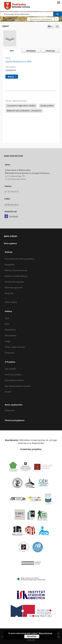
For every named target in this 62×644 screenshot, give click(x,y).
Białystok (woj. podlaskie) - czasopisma (24, 111)
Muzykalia (9, 293)
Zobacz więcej (11, 302)
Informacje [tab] (31, 51)
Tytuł (7, 318)
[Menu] (59, 2)
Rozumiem (32, 636)
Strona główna (10, 243)
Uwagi (8, 341)
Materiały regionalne (14, 288)
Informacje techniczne (14, 380)
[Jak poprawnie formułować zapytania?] (57, 19)
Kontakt (8, 392)
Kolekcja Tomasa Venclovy (16, 270)
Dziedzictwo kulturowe (14, 282)
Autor (7, 324)
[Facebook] (6, 216)
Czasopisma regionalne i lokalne (21, 106)
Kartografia (10, 265)
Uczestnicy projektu (13, 374)
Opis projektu (11, 369)
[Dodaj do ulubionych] (57, 26)
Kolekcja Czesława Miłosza (16, 276)
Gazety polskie (47, 106)
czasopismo (11, 70)
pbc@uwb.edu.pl (12, 204)
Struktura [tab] (50, 51)
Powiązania (10, 353)
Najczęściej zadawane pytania (18, 386)
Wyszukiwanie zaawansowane (41, 19)
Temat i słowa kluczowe (15, 347)
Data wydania (11, 335)
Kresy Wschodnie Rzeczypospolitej (19, 259)
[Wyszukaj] (58, 14)
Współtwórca (10, 330)
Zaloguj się (9, 410)
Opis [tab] (12, 51)
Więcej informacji (45, 633)
